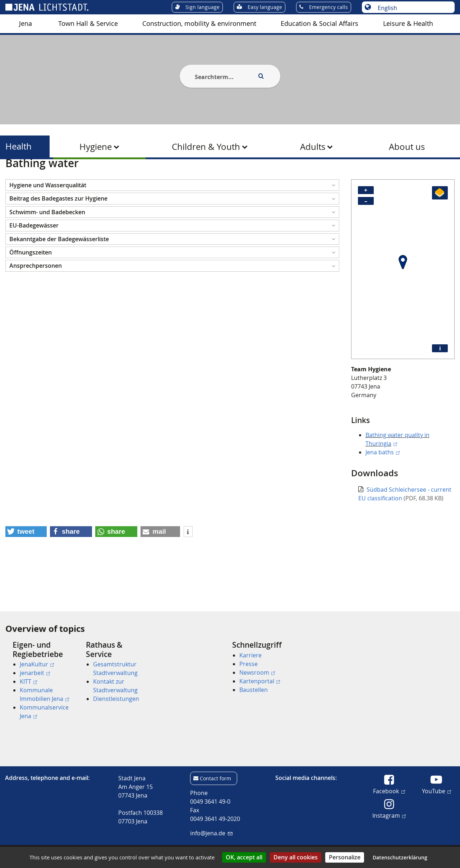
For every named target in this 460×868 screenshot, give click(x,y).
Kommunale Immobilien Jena (44, 694)
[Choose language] (412, 8)
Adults (313, 147)
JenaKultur (37, 664)
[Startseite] (14, 177)
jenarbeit (35, 673)
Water (126, 177)
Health (19, 146)
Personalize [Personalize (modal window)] (345, 857)
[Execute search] (261, 76)
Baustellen (254, 690)
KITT (28, 681)
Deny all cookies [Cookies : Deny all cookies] (296, 857)
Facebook (389, 791)
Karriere (250, 655)
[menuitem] (26, 24)
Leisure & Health (408, 24)
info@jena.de (211, 833)
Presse (249, 664)
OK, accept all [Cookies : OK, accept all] (244, 857)
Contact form (215, 778)
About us (407, 147)
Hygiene (96, 147)
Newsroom (257, 672)
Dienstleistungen (116, 699)
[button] (172, 220)
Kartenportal (260, 681)
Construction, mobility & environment (199, 24)
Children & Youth (206, 147)
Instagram (389, 815)
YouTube (436, 791)
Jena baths (383, 487)
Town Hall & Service (88, 24)
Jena (26, 24)
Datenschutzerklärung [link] (400, 857)
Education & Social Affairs (319, 24)
